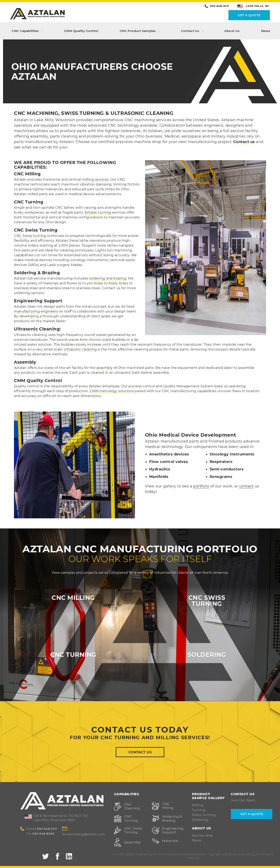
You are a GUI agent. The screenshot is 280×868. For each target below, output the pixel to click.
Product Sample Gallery (208, 796)
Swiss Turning (204, 815)
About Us (232, 31)
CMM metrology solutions (112, 391)
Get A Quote (249, 15)
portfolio (201, 486)
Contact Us (190, 31)
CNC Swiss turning (30, 236)
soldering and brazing (108, 278)
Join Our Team (243, 800)
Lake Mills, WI (253, 6)
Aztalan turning (98, 212)
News (266, 31)
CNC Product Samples (138, 31)
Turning (199, 810)
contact (246, 486)
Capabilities (127, 794)
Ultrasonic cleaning (80, 349)
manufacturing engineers (36, 311)
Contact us (244, 142)
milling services (95, 179)
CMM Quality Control (81, 31)
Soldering (200, 820)
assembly (105, 368)
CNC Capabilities (25, 31)
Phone (42, 829)
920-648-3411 (217, 6)
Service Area (203, 836)
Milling (198, 805)
